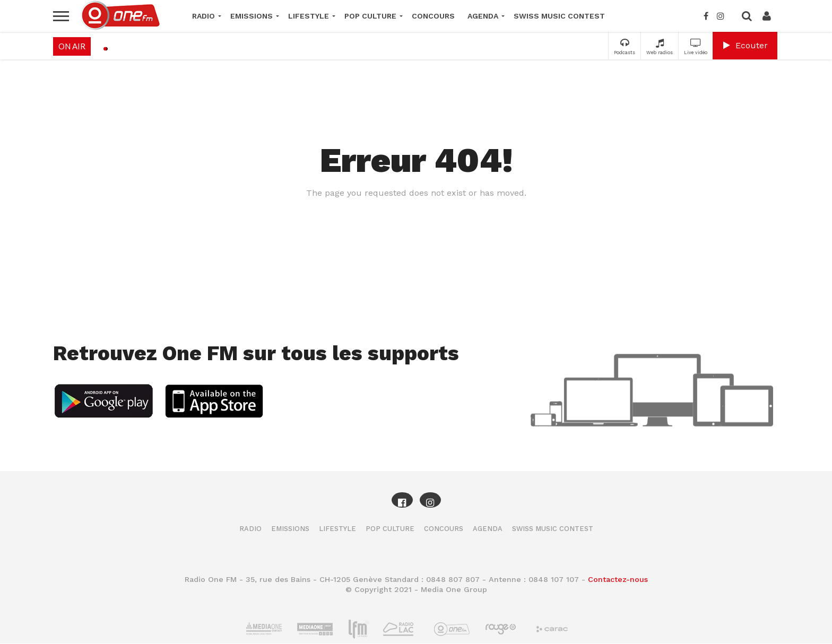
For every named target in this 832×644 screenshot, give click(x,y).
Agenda (483, 16)
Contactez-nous (618, 579)
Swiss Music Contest (559, 16)
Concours (433, 16)
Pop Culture (370, 16)
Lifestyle (309, 16)
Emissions (252, 16)
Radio (203, 16)
